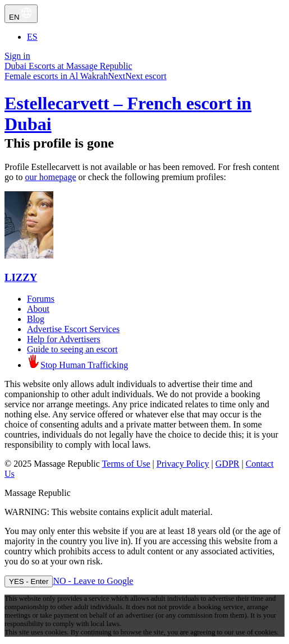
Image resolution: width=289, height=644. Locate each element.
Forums (41, 299)
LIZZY (21, 277)
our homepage (50, 177)
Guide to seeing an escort (72, 349)
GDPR (228, 464)
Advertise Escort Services (73, 329)
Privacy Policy (183, 464)
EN (21, 14)
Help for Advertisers (64, 339)
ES (32, 37)
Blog (36, 319)
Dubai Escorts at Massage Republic (68, 66)
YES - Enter (29, 581)
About (38, 309)
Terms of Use (126, 464)
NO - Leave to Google (93, 581)
